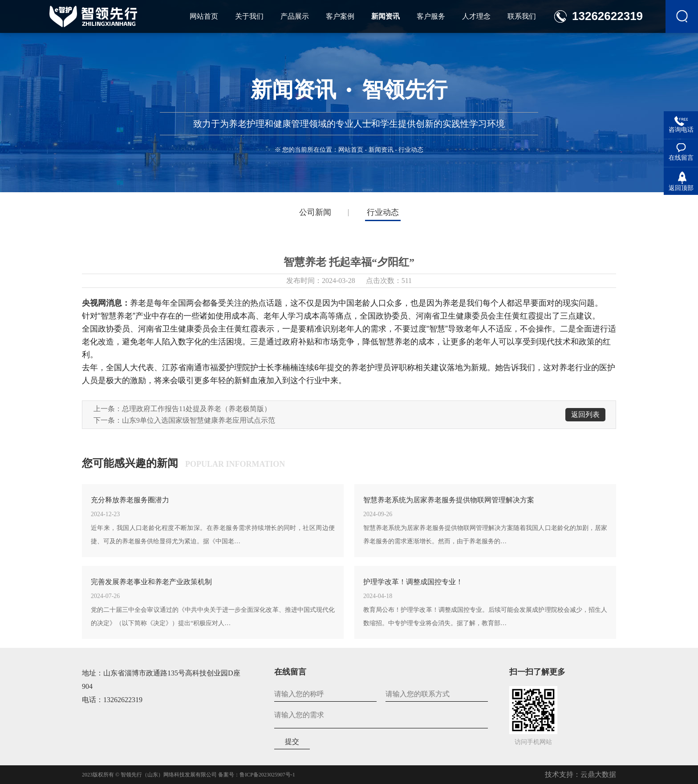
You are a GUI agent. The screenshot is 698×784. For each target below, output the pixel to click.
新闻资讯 (381, 150)
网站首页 (351, 150)
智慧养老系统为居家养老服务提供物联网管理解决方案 (449, 500)
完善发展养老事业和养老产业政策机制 (151, 582)
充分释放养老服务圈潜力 (130, 500)
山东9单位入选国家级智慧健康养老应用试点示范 (199, 420)
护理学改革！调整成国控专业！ (413, 582)
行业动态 (383, 212)
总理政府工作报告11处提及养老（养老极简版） (197, 409)
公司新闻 (315, 212)
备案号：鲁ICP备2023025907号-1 (257, 775)
